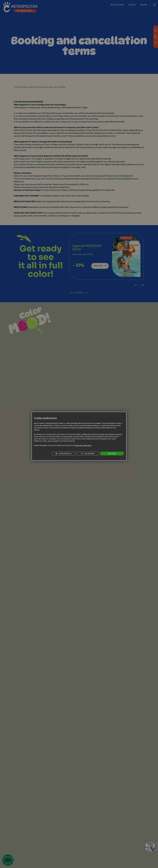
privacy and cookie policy (83, 445)
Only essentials (88, 454)
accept (112, 454)
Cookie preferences (63, 454)
